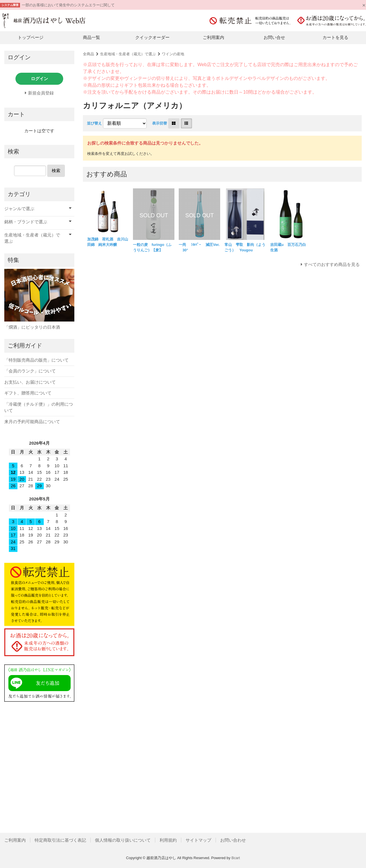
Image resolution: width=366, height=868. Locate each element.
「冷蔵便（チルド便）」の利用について (39, 407)
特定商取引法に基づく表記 (60, 840)
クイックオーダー (152, 37)
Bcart (236, 858)
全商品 (88, 54)
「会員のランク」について (30, 371)
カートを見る (335, 37)
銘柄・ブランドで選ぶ (26, 222)
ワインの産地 (173, 54)
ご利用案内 (213, 37)
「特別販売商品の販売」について (36, 360)
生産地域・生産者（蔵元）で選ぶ (128, 54)
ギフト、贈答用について (28, 393)
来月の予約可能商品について (32, 422)
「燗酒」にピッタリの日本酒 (32, 327)
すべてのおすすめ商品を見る (332, 264)
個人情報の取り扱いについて (123, 840)
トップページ (31, 37)
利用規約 (168, 840)
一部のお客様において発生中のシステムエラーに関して (68, 5)
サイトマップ (198, 840)
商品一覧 (91, 37)
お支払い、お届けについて (30, 382)
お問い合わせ (233, 840)
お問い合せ (274, 37)
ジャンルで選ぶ (19, 209)
